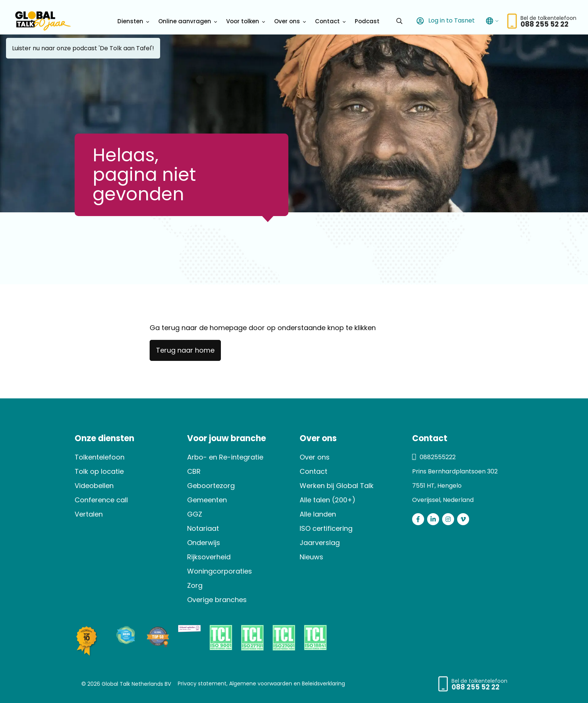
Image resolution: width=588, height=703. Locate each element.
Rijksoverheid (209, 557)
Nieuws (311, 557)
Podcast (367, 21)
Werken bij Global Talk (337, 486)
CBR (194, 471)
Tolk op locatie (99, 471)
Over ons (287, 21)
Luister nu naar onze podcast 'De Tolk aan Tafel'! (83, 48)
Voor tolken (243, 21)
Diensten (130, 21)
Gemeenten (207, 500)
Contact (327, 21)
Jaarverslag (320, 543)
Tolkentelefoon (100, 457)
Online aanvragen (185, 21)
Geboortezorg (211, 486)
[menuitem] (132, 21)
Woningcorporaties (220, 571)
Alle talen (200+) (328, 500)
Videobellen (94, 486)
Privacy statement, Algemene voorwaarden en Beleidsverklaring (261, 683)
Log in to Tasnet (444, 21)
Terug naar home (185, 350)
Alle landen (318, 514)
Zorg (195, 585)
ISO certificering (326, 528)
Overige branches (217, 600)
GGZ (195, 514)
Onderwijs (204, 543)
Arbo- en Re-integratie (225, 457)
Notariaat (203, 528)
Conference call (101, 500)
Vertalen (89, 514)
